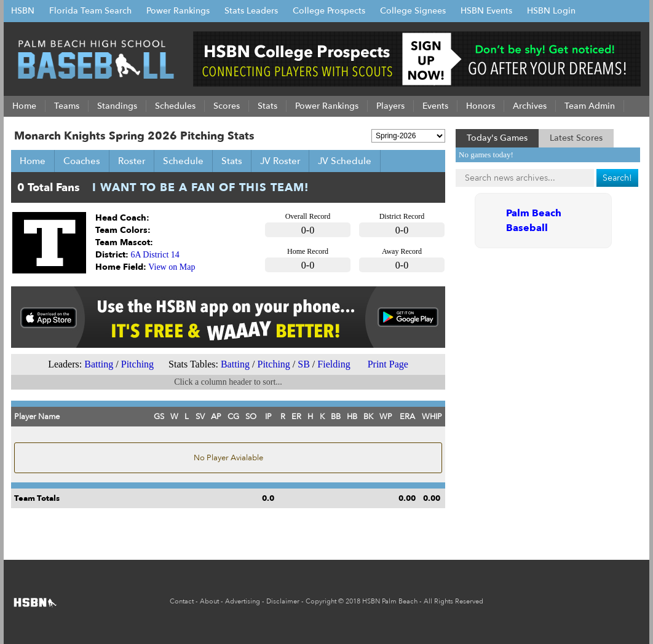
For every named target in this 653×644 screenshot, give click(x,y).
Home (33, 161)
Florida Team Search (90, 11)
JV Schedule (345, 161)
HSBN (23, 11)
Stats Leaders (251, 11)
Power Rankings (178, 11)
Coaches (82, 161)
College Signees (413, 11)
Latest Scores (576, 138)
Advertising (243, 601)
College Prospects (329, 11)
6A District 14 (155, 255)
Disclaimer (283, 601)
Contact (182, 601)
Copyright (321, 601)
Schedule (183, 161)
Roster (132, 161)
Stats (232, 161)
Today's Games (497, 138)
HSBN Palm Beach (390, 601)
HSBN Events (486, 11)
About (209, 601)
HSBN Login (551, 11)
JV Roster (280, 161)
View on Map (172, 267)
